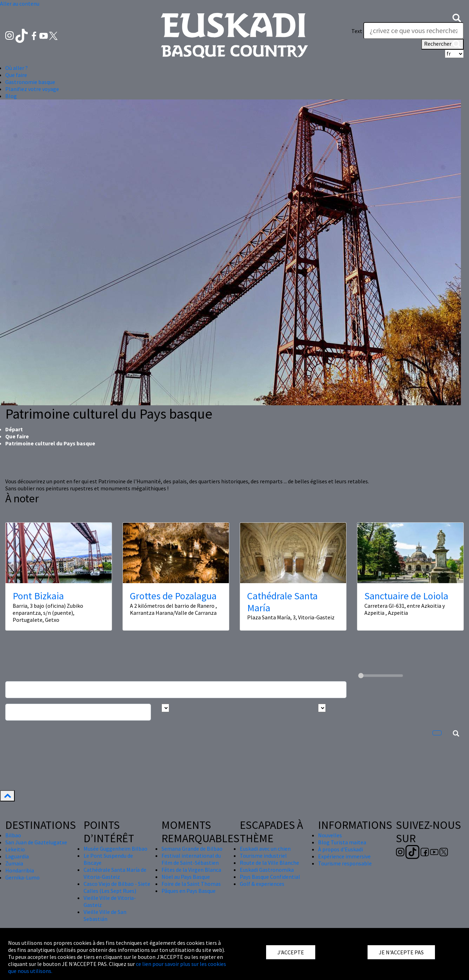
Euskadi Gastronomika (267, 870)
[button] (457, 17)
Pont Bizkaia (38, 596)
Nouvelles (330, 835)
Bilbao (13, 835)
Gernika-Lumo (22, 877)
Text (357, 31)
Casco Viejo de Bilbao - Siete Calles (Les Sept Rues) (117, 887)
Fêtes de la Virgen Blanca (191, 870)
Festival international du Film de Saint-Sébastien (191, 859)
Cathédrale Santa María (282, 602)
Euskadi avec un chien (265, 849)
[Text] (414, 31)
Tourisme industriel (263, 856)
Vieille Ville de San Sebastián (105, 915)
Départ (14, 429)
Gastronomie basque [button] (30, 82)
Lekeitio (15, 849)
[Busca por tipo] (322, 708)
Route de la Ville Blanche (269, 863)
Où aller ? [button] (16, 68)
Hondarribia (20, 870)
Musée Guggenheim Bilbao (115, 849)
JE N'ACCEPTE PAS (401, 952)
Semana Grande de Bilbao (192, 849)
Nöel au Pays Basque (186, 877)
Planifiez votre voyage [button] (32, 89)
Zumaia (14, 863)
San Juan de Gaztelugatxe (36, 842)
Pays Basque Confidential (270, 877)
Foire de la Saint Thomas (191, 884)
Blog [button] (11, 96)
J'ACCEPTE (291, 952)
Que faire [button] (16, 75)
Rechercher (442, 44)
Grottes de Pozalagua (173, 596)
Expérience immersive (344, 856)
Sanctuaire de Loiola (406, 596)
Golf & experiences (262, 884)
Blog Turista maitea (342, 842)
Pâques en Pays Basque (189, 891)
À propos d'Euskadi (341, 849)
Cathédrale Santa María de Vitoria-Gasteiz (115, 873)
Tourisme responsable (345, 863)
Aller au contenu (20, 4)
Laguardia (17, 856)
